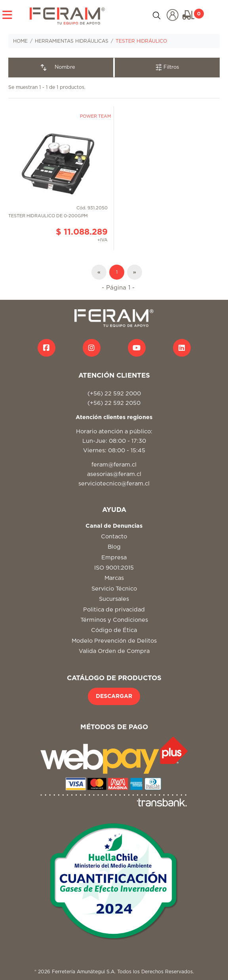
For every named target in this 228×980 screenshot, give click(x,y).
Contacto (114, 537)
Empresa (114, 558)
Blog (114, 547)
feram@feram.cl (114, 465)
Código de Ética (114, 630)
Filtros (167, 67)
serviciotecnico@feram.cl (114, 484)
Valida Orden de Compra (114, 651)
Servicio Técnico (114, 589)
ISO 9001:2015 (114, 568)
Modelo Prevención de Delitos (114, 641)
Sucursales (114, 599)
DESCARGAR (114, 696)
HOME (20, 41)
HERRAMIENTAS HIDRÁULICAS (72, 41)
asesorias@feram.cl (114, 474)
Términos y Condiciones (114, 620)
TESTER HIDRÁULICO (141, 41)
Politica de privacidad (114, 610)
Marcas (114, 578)
